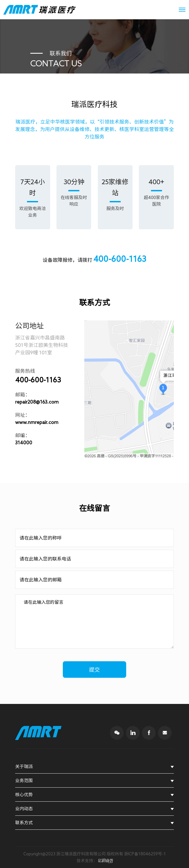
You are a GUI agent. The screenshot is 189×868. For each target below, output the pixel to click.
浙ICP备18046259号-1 (145, 854)
